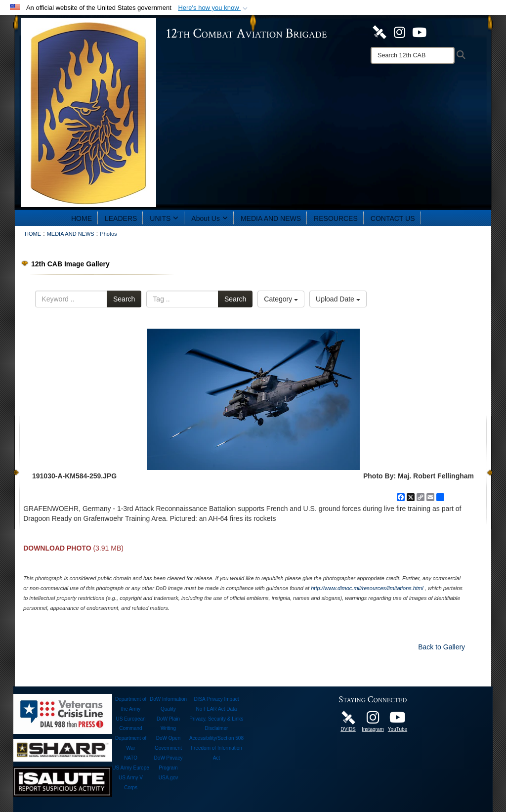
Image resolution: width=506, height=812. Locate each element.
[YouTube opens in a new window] (419, 32)
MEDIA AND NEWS (271, 218)
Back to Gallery (442, 647)
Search (124, 299)
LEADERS (121, 218)
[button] (214, 8)
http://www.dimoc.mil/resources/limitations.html (367, 588)
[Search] (413, 55)
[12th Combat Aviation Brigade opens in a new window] (398, 720)
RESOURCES (336, 218)
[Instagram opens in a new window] (400, 32)
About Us (210, 218)
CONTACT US (393, 218)
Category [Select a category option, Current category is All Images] (281, 299)
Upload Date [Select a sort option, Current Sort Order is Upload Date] (338, 299)
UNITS (164, 218)
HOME (82, 218)
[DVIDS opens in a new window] (379, 32)
